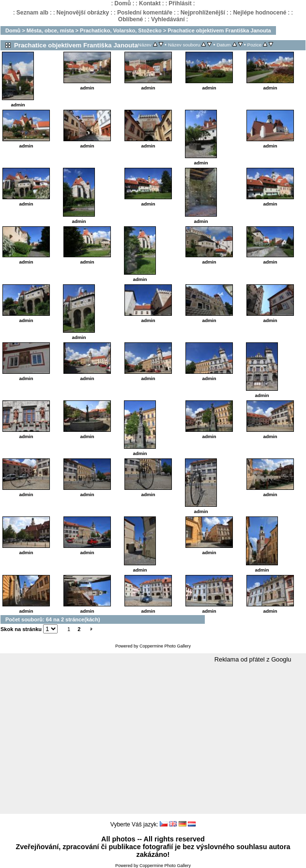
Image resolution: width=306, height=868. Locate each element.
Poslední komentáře (145, 13)
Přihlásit (180, 3)
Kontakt (150, 3)
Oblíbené (130, 19)
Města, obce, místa (50, 30)
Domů (122, 3)
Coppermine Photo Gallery (165, 646)
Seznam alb (32, 13)
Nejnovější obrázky (83, 13)
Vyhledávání (168, 19)
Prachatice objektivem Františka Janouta (219, 30)
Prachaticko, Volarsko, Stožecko (121, 30)
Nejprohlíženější (203, 13)
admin (18, 105)
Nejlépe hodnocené (260, 13)
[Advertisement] (153, 739)
